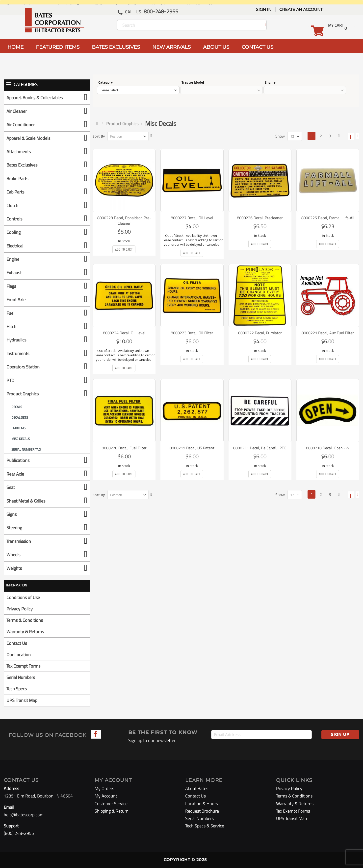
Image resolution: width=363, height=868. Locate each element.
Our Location (19, 655)
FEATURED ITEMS (58, 47)
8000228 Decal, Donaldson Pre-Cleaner (124, 220)
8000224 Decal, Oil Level (124, 333)
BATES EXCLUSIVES (116, 47)
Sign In (264, 10)
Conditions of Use (23, 597)
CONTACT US (258, 47)
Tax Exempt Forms (23, 666)
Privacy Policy (20, 609)
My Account (106, 796)
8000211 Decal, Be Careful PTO (260, 448)
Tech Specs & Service (205, 826)
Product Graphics (122, 124)
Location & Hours (202, 804)
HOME (15, 47)
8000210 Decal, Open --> (328, 448)
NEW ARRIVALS (171, 47)
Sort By (99, 136)
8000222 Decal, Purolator (260, 333)
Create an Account (301, 10)
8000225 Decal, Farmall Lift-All (328, 218)
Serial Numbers (21, 677)
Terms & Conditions (25, 620)
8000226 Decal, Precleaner (260, 218)
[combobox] (192, 25)
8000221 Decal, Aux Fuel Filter (328, 333)
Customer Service (111, 804)
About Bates (197, 788)
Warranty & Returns (25, 632)
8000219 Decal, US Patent (192, 448)
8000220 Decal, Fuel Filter (124, 448)
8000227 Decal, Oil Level (192, 218)
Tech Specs (17, 689)
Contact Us (17, 643)
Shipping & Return (112, 811)
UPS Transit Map (22, 700)
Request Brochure (202, 811)
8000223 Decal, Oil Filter (192, 333)
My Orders (104, 788)
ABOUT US (216, 47)
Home (98, 123)
